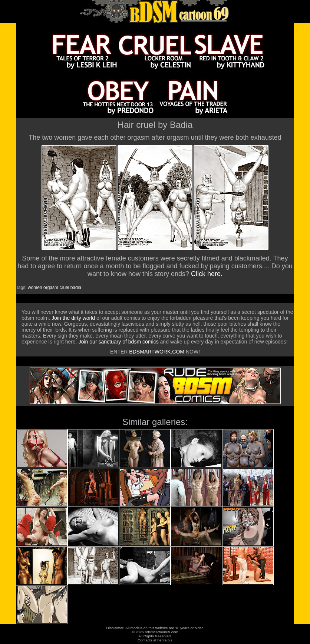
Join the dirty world (73, 318)
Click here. (207, 274)
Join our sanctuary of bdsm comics (119, 342)
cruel (64, 288)
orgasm (51, 288)
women (35, 288)
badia (76, 288)
